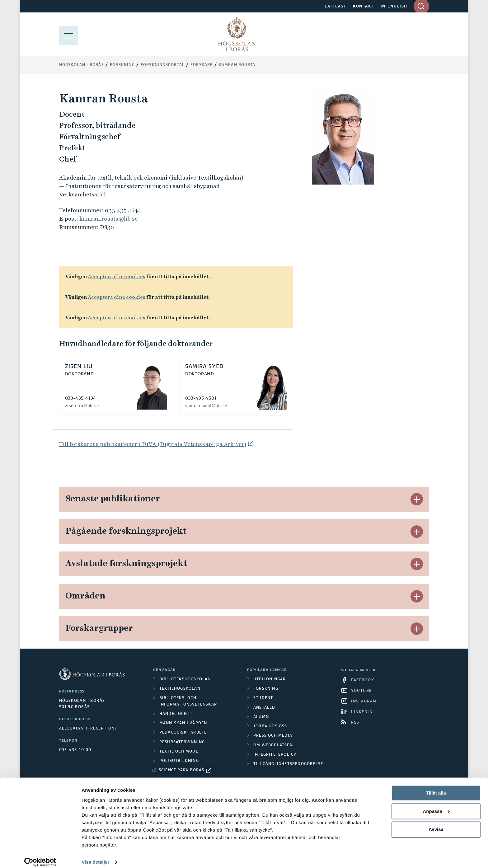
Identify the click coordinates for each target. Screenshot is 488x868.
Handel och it (176, 714)
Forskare (202, 65)
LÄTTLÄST (335, 7)
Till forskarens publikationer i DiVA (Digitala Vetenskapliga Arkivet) (153, 444)
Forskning (122, 65)
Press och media (273, 736)
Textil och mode (179, 752)
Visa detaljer (95, 856)
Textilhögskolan (180, 689)
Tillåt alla (436, 787)
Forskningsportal (163, 65)
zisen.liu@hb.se (82, 406)
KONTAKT (363, 7)
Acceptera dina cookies (117, 277)
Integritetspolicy (275, 755)
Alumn (261, 717)
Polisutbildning (179, 761)
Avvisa (436, 823)
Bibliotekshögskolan (185, 679)
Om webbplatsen (273, 745)
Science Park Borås (182, 770)
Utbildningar (270, 679)
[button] (417, 499)
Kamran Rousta (237, 65)
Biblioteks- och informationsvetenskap (188, 701)
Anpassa (436, 805)
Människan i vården (183, 723)
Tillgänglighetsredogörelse (288, 764)
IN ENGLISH (394, 7)
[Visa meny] (68, 34)
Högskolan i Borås (82, 65)
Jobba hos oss (270, 726)
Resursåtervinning (182, 742)
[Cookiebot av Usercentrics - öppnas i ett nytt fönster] (40, 856)
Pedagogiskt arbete (183, 733)
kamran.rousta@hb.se (109, 219)
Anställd (264, 708)
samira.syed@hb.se (206, 406)
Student (263, 698)
